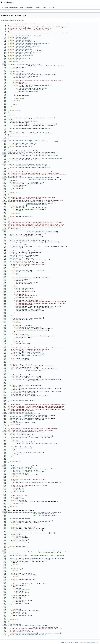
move (48, 125)
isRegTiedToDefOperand (37, 502)
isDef (20, 490)
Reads (17, 488)
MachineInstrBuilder (17, 245)
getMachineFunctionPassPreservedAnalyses (29, 635)
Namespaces (29, 7)
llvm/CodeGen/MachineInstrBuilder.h (28, 46)
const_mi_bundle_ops (40, 521)
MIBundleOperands (19, 472)
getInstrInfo (49, 240)
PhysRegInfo (12, 551)
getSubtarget (38, 240)
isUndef (17, 378)
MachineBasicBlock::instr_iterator (27, 75)
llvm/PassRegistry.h (23, 58)
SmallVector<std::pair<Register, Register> (25, 260)
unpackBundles (22, 64)
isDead (17, 367)
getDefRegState (28, 369)
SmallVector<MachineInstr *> (20, 261)
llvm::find (42, 388)
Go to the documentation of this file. (12, 20)
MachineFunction (33, 64)
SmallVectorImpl (17, 469)
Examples (52, 7)
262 (4, 414)
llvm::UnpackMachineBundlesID (23, 152)
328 (4, 512)
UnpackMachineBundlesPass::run (19, 140)
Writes (17, 499)
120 (4, 202)
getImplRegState (31, 370)
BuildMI (15, 246)
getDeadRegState (46, 369)
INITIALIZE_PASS (14, 154)
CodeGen (8, 11)
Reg (55, 203)
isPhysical (30, 575)
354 (4, 551)
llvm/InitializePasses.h (24, 55)
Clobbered (19, 563)
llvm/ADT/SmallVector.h (24, 40)
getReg (36, 309)
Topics (21, 7)
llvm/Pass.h (20, 57)
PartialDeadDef (21, 615)
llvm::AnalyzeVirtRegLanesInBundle (20, 512)
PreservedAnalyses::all (23, 146)
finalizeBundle (15, 423)
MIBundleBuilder (15, 236)
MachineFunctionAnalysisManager (42, 142)
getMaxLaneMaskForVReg (32, 530)
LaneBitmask (14, 518)
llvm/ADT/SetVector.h (23, 37)
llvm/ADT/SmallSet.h (23, 39)
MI (24, 78)
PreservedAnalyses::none (25, 145)
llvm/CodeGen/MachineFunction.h (27, 42)
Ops (52, 469)
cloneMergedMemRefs (20, 400)
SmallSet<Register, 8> (17, 254)
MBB (29, 73)
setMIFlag (19, 352)
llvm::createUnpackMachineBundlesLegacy (33, 164)
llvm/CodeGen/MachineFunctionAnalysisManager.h (32, 43)
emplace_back (30, 311)
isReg (19, 475)
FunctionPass (13, 164)
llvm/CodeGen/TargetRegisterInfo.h (28, 51)
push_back (21, 360)
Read (17, 587)
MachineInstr (17, 78)
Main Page (5, 7)
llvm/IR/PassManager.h (23, 54)
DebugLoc (16, 178)
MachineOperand (24, 88)
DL (17, 181)
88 (4, 154)
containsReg (21, 202)
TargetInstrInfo (20, 240)
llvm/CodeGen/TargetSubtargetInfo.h (28, 52)
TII (28, 240)
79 (4, 140)
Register (50, 203)
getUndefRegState (48, 379)
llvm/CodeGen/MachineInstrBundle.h (28, 36)
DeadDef (18, 612)
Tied (18, 491)
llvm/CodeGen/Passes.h (23, 48)
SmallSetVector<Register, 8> (20, 255)
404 (4, 626)
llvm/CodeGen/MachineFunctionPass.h (28, 45)
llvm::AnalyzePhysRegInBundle (27, 551)
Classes (38, 7)
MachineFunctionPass (46, 118)
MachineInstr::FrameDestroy (33, 354)
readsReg (19, 487)
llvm (21, 61)
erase (26, 338)
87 (4, 152)
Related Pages (13, 7)
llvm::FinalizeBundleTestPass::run (20, 626)
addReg (16, 369)
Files (45, 7)
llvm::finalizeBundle (19, 230)
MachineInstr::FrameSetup (33, 351)
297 (4, 466)
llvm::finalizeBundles (20, 432)
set (26, 330)
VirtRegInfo (12, 466)
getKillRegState (29, 379)
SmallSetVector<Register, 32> (36, 202)
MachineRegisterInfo (45, 514)
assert (12, 234)
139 (4, 230)
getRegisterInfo (52, 242)
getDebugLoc (24, 178)
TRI (46, 205)
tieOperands (19, 396)
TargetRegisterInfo (37, 205)
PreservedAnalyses (14, 139)
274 (4, 432)
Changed (16, 72)
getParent (40, 482)
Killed (21, 593)
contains (26, 217)
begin (34, 388)
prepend (17, 248)
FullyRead (20, 590)
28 (4, 64)
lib (2, 11)
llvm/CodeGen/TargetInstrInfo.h (27, 49)
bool (10, 158)
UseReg (26, 385)
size (32, 393)
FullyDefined (22, 600)
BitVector (34, 203)
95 (4, 164)
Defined (18, 597)
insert (26, 284)
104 (4, 178)
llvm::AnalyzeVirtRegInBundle (27, 466)
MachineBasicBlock (20, 73)
